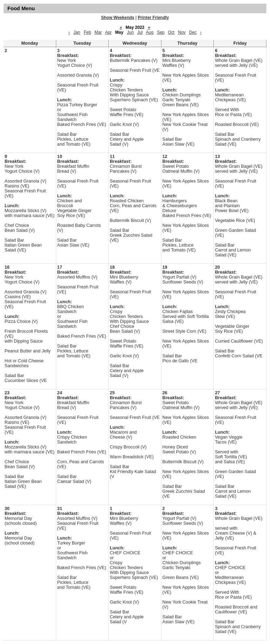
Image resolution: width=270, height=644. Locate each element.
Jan (77, 32)
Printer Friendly (153, 18)
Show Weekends (118, 18)
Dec (193, 32)
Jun (130, 32)
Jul (140, 32)
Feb (87, 32)
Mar (98, 32)
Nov (182, 32)
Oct (171, 32)
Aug (150, 32)
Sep (160, 32)
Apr (108, 32)
